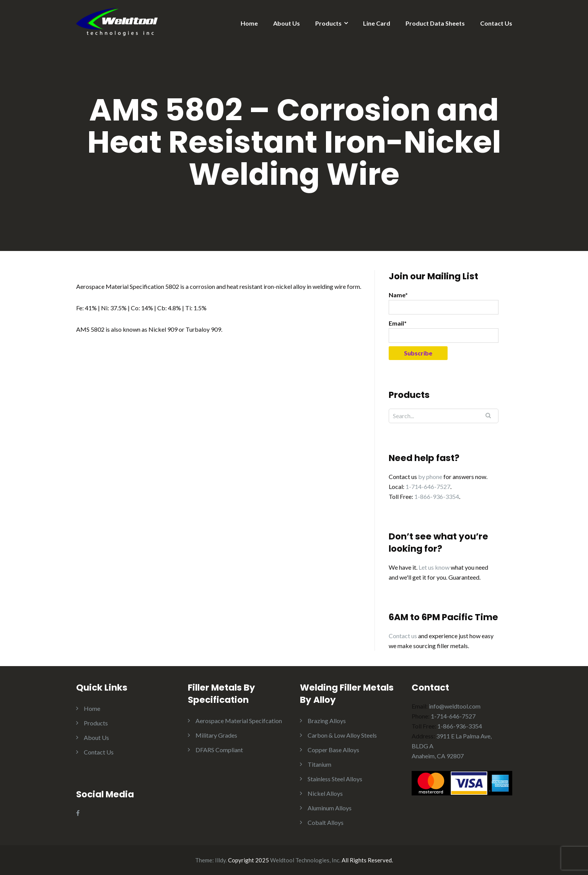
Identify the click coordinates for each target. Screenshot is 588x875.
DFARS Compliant (219, 750)
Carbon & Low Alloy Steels (342, 735)
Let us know (434, 567)
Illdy (220, 860)
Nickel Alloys (325, 793)
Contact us (403, 636)
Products (328, 23)
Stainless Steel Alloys (335, 779)
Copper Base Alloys (333, 750)
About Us (287, 23)
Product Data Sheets (435, 23)
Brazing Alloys (327, 721)
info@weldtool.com (455, 706)
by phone (430, 477)
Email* (444, 331)
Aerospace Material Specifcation (239, 721)
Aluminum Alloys (330, 808)
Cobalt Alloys (326, 822)
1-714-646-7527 (428, 486)
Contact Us (496, 23)
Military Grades (216, 735)
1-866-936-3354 (437, 496)
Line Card (377, 23)
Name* (444, 303)
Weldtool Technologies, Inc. (305, 860)
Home (249, 23)
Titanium (319, 764)
